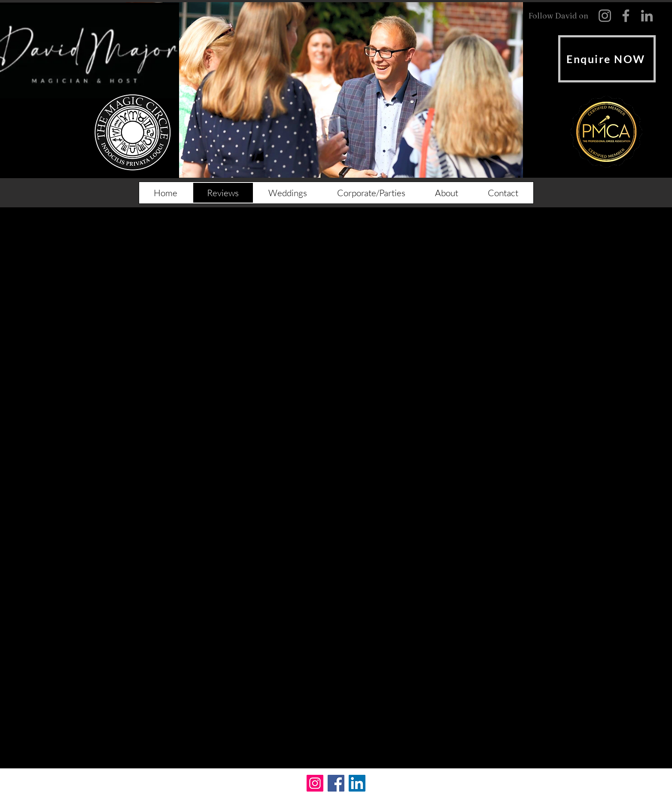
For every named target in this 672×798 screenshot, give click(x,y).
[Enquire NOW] (607, 59)
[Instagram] (315, 783)
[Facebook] (336, 783)
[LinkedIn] (357, 783)
